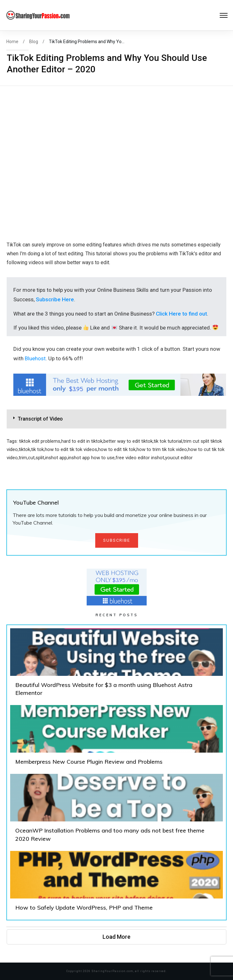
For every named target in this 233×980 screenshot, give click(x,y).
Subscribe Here (55, 299)
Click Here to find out (181, 314)
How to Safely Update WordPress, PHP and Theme (117, 884)
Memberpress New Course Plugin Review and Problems (117, 738)
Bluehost (35, 358)
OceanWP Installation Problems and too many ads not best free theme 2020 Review (117, 811)
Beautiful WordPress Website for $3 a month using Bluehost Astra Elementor (117, 665)
